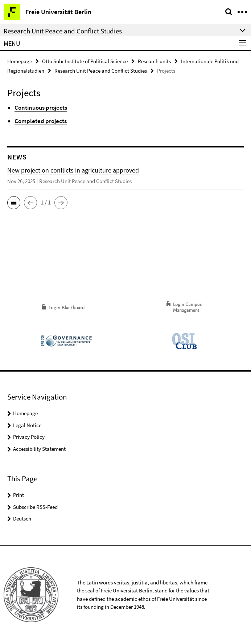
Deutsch (22, 519)
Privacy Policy (29, 437)
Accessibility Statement (39, 449)
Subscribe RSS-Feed (35, 507)
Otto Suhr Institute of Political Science (85, 61)
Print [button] (18, 495)
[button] (14, 203)
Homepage (20, 61)
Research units (154, 61)
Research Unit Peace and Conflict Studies (101, 71)
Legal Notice (27, 425)
